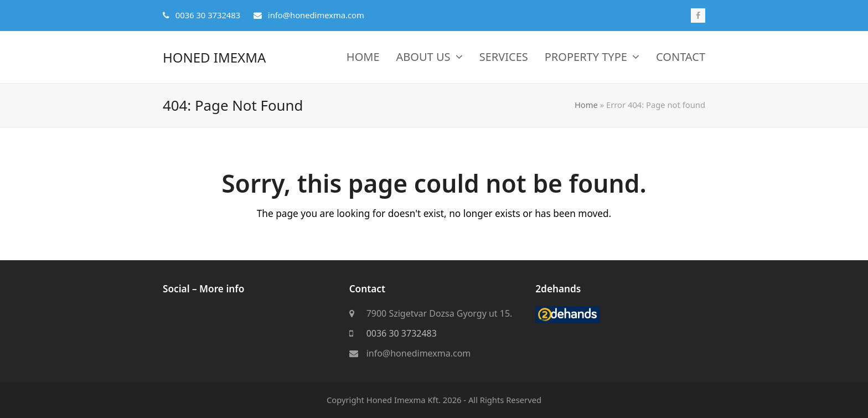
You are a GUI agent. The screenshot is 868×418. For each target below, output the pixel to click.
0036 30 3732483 (402, 334)
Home (586, 105)
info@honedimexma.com (419, 354)
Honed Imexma (214, 57)
